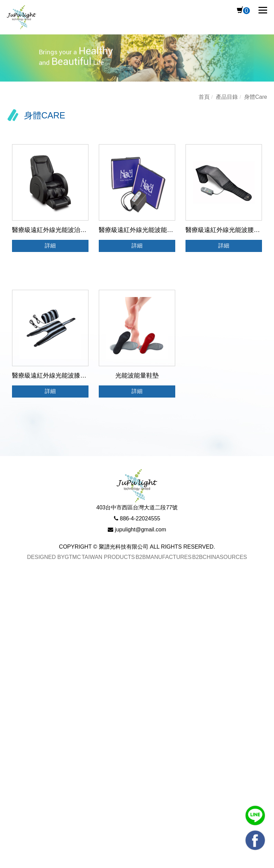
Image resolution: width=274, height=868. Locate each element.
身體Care (256, 97)
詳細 (50, 246)
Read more (18, 691)
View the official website (71, 691)
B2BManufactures (164, 557)
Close (8, 588)
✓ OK (223, 863)
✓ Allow (11, 608)
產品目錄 (227, 97)
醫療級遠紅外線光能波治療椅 (52, 230)
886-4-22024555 (140, 518)
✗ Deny (11, 618)
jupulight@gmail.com (141, 529)
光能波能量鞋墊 (137, 375)
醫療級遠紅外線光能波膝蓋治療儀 (59, 375)
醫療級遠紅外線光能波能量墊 (139, 230)
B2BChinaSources (219, 557)
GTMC (73, 557)
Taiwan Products (108, 557)
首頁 (204, 97)
